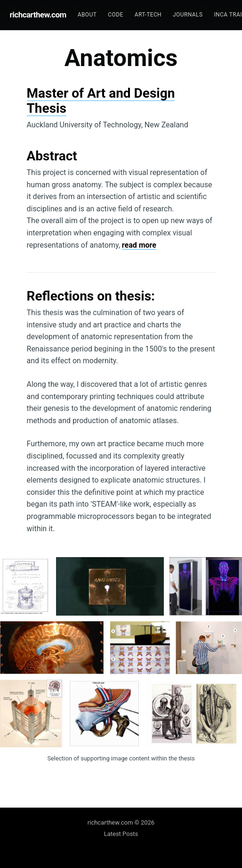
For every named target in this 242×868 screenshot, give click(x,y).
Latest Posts (121, 834)
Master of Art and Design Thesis (101, 101)
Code (115, 15)
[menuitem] (87, 15)
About (87, 15)
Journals (188, 15)
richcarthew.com (38, 15)
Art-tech (148, 15)
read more (139, 245)
